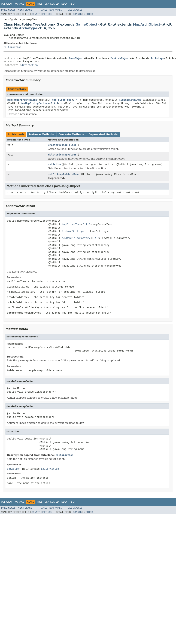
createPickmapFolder (62, 145)
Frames (43, 10)
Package (19, 4)
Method (47, 14)
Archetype (28, 28)
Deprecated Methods (103, 134)
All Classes (75, 10)
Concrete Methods (71, 134)
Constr (36, 14)
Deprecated (52, 4)
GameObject (87, 24)
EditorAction (12, 47)
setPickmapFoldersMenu (64, 174)
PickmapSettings (130, 100)
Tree (40, 4)
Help (72, 4)
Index (64, 4)
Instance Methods (41, 134)
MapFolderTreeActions (22, 100)
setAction (55, 164)
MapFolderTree (62, 100)
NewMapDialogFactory (35, 103)
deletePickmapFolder (62, 155)
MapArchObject (146, 24)
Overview (7, 4)
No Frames (56, 10)
